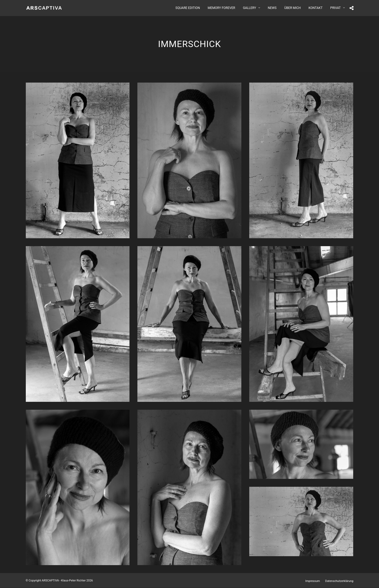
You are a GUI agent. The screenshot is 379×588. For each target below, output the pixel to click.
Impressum (313, 581)
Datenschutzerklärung (339, 581)
